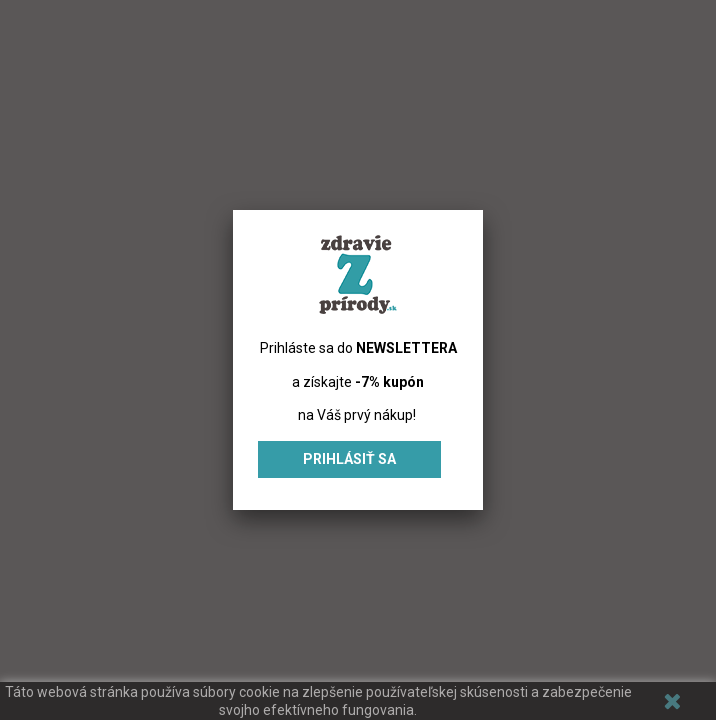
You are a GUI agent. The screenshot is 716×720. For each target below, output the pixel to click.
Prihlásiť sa (349, 459)
